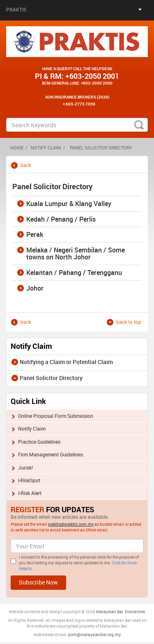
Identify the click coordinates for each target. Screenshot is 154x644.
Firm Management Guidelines (51, 454)
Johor (35, 289)
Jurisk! (25, 468)
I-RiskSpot (29, 480)
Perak (35, 235)
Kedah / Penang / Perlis (61, 220)
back (26, 165)
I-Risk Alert (30, 493)
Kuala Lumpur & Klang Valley (69, 204)
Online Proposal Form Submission (56, 416)
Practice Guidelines (39, 442)
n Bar (118, 612)
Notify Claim (46, 148)
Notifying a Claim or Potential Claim (66, 362)
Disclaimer (135, 612)
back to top (129, 322)
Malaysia (105, 612)
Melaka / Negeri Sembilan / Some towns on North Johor (76, 254)
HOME (17, 148)
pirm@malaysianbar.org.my (94, 635)
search (139, 125)
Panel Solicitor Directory (51, 378)
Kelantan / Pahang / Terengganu (74, 273)
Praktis (16, 9)
